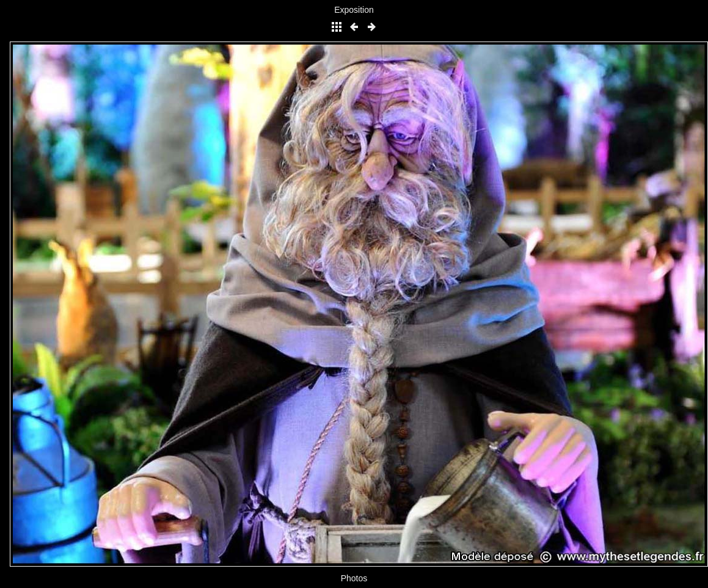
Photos (354, 578)
